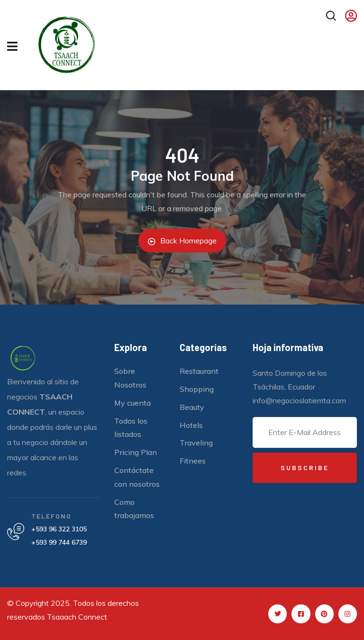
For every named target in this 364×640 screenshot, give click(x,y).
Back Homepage (182, 241)
